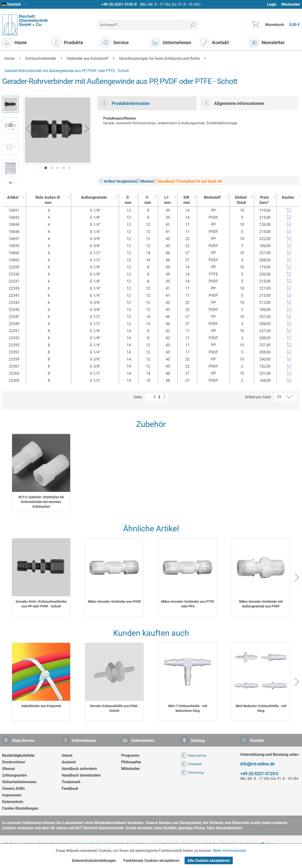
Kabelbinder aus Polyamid (41, 706)
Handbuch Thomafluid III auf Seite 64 (188, 181)
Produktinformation (125, 103)
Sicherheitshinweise (19, 782)
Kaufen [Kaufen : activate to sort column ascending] (288, 197)
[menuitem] (274, 4)
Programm (130, 755)
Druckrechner (14, 762)
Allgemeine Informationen (233, 103)
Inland (67, 755)
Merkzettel (291, 4)
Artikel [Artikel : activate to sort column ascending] (13, 197)
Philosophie (131, 762)
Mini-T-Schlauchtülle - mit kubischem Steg (188, 708)
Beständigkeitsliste (18, 755)
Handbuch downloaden (81, 775)
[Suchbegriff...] (148, 25)
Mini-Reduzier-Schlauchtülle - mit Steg (261, 708)
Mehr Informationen (230, 851)
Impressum (12, 795)
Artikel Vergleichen (118, 181)
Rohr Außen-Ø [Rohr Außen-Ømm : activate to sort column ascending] (47, 200)
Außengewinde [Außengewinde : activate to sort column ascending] (94, 197)
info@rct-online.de (257, 764)
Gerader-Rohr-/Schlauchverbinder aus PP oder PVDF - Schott (41, 604)
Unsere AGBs (13, 789)
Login (272, 4)
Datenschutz (13, 802)
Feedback (70, 789)
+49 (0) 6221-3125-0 (119, 4)
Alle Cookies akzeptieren (209, 861)
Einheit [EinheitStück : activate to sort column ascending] (241, 200)
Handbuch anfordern (79, 769)
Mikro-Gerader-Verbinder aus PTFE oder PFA (188, 604)
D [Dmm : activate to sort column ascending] (128, 200)
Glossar (9, 769)
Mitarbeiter (131, 769)
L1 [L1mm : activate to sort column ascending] (167, 200)
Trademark (71, 782)
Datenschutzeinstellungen (94, 861)
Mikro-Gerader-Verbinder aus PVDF (114, 602)
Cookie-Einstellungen (20, 808)
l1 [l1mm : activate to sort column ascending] (147, 200)
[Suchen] (193, 25)
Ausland (69, 762)
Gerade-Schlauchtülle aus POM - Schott (114, 708)
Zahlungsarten (15, 775)
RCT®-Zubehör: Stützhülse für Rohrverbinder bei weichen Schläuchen (41, 502)
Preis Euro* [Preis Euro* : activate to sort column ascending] (264, 200)
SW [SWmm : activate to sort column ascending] (186, 200)
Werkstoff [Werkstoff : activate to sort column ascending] (212, 197)
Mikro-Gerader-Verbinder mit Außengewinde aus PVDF (261, 604)
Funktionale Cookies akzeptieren (151, 861)
